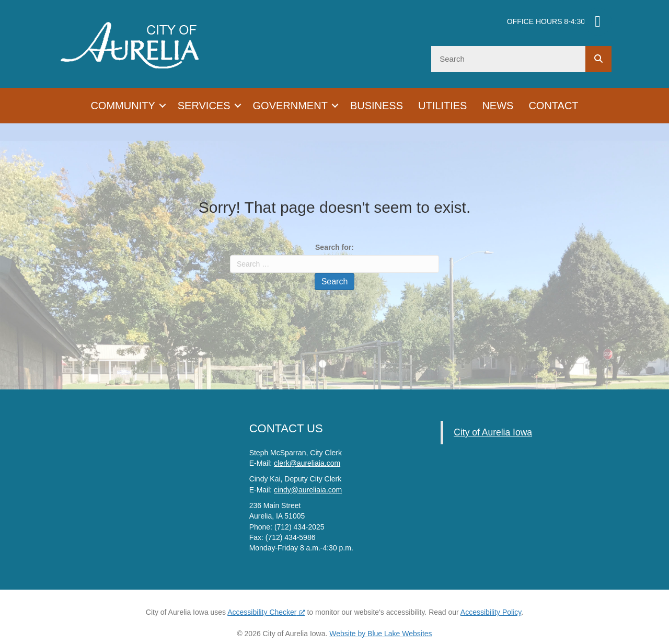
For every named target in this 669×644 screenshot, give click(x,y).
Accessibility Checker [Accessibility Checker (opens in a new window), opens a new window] (266, 612)
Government (290, 106)
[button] (163, 106)
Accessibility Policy (491, 612)
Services (204, 106)
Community (123, 106)
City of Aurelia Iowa (493, 432)
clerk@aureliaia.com (307, 463)
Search (335, 281)
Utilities (442, 106)
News (498, 106)
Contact (553, 106)
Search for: (334, 247)
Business (377, 106)
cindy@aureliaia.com (308, 490)
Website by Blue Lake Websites (380, 634)
